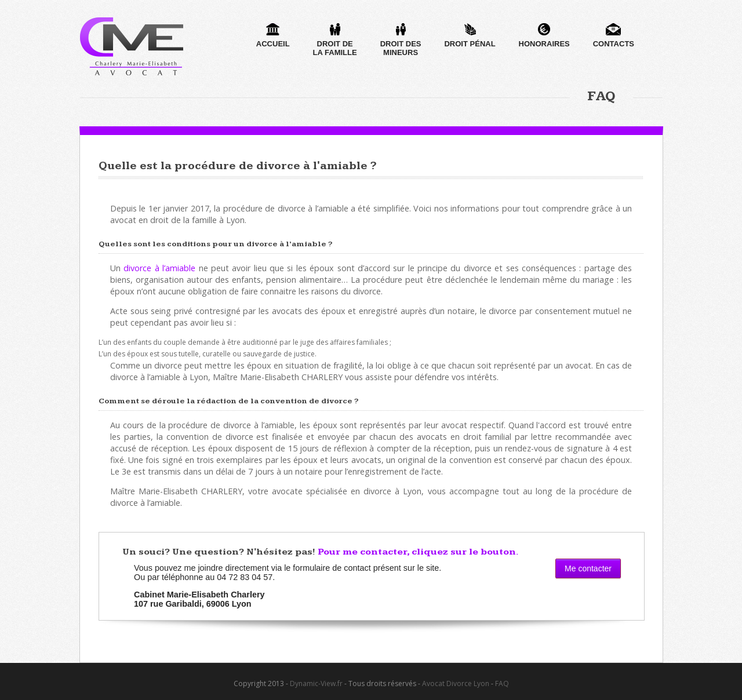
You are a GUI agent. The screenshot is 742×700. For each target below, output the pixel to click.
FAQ (502, 683)
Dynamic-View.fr (316, 683)
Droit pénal (470, 36)
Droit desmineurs (401, 40)
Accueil (273, 36)
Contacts (614, 36)
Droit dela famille (335, 40)
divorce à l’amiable (159, 268)
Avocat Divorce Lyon (456, 683)
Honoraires (544, 36)
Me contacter (588, 568)
